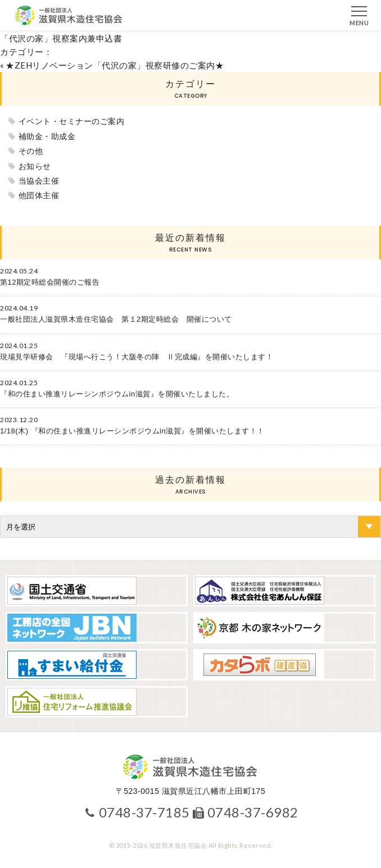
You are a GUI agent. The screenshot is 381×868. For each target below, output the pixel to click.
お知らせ (35, 166)
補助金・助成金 (47, 136)
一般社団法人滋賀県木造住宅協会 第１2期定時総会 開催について (116, 319)
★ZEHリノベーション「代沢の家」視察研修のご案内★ (115, 65)
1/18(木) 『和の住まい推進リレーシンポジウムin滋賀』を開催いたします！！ (132, 431)
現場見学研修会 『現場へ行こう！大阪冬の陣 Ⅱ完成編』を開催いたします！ (137, 357)
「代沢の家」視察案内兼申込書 (61, 38)
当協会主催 (39, 181)
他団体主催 (39, 195)
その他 (31, 151)
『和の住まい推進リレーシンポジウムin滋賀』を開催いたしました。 (117, 394)
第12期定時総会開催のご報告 (50, 282)
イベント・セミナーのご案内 (72, 121)
